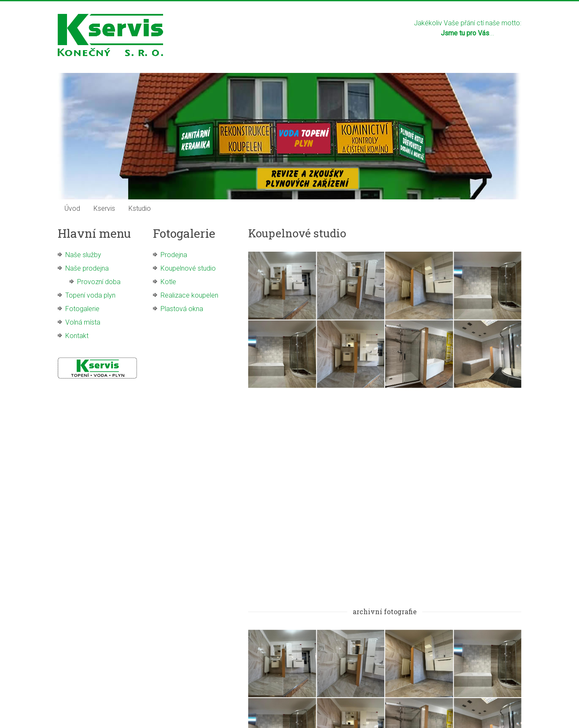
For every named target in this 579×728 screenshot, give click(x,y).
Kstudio (140, 208)
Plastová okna (182, 309)
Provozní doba (99, 282)
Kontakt (77, 336)
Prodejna (174, 255)
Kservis (104, 208)
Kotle (168, 282)
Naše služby (83, 255)
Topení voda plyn (90, 295)
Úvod (72, 208)
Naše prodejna (87, 268)
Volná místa (83, 322)
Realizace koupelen (189, 295)
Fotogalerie (82, 309)
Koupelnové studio (188, 268)
